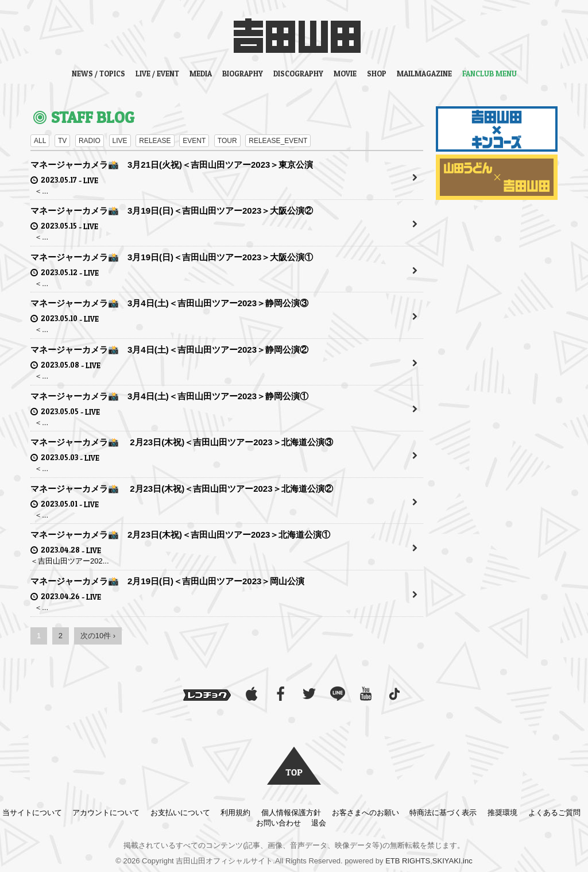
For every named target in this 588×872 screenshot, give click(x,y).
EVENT (194, 141)
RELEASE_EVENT (278, 141)
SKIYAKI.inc (452, 861)
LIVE (120, 141)
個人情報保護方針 (291, 813)
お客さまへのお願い (365, 813)
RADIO (90, 141)
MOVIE (345, 74)
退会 (319, 823)
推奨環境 (502, 813)
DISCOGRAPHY (298, 74)
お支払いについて (180, 813)
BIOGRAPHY (243, 74)
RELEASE (155, 141)
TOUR (227, 141)
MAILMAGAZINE (424, 74)
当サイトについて (32, 813)
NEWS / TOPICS (98, 74)
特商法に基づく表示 (443, 813)
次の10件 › (98, 636)
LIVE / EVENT (157, 74)
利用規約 (235, 813)
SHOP (377, 74)
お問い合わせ (278, 823)
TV (62, 141)
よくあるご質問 (554, 813)
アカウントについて (106, 813)
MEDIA (201, 74)
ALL (40, 141)
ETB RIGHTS (408, 861)
